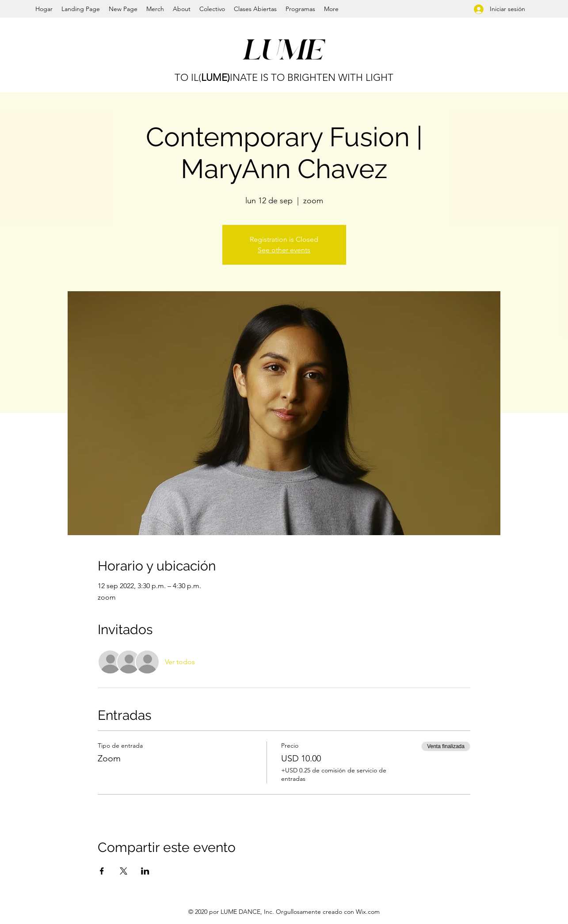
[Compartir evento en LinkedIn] (145, 871)
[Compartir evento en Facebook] (102, 871)
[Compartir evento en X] (124, 871)
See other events (284, 250)
